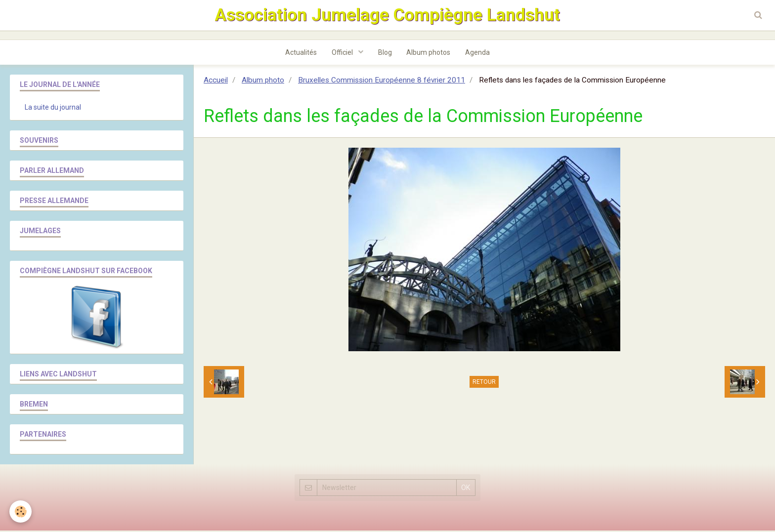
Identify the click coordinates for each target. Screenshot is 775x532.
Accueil (216, 82)
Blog (385, 54)
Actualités (301, 54)
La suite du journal (53, 109)
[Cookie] (21, 512)
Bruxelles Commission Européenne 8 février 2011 (382, 82)
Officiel (343, 54)
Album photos (429, 54)
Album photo (263, 82)
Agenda (478, 54)
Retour (484, 383)
